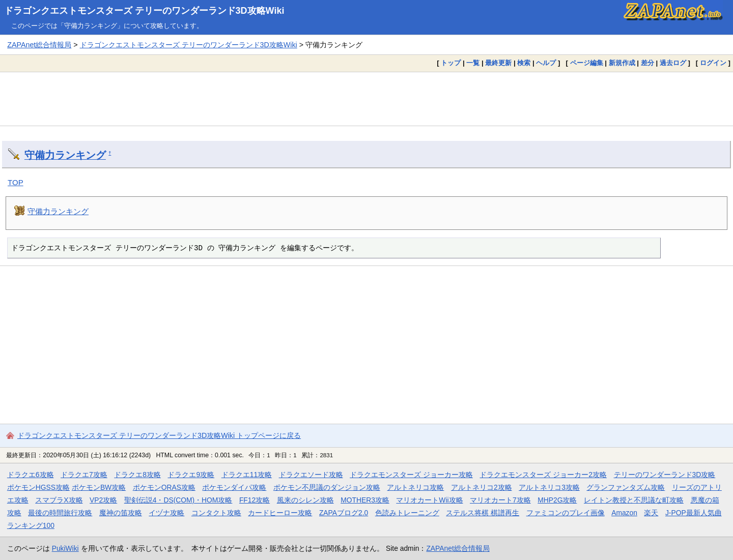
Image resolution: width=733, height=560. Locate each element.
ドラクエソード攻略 (311, 475)
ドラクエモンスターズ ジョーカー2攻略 (543, 475)
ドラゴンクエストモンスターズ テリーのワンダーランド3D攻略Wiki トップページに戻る (159, 435)
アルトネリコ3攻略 (549, 487)
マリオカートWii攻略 (429, 500)
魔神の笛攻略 (121, 513)
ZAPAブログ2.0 (344, 513)
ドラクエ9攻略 (191, 475)
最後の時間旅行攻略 (60, 513)
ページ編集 (587, 63)
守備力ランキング (65, 155)
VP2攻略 (103, 500)
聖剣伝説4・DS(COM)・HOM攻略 (178, 500)
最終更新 (498, 63)
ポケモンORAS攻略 (164, 487)
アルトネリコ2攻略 (482, 487)
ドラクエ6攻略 (31, 475)
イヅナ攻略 (166, 513)
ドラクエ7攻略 (84, 475)
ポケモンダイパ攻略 (234, 487)
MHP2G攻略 (557, 500)
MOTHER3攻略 (365, 500)
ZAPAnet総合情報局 (39, 45)
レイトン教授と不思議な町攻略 (634, 500)
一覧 (473, 63)
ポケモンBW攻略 (99, 487)
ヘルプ (546, 63)
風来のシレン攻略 (305, 500)
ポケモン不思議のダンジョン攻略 (327, 487)
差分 (647, 63)
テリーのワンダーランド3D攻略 (665, 475)
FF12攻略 (255, 500)
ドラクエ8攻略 (137, 475)
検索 (524, 63)
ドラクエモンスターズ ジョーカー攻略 (411, 475)
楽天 (651, 513)
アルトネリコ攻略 (415, 487)
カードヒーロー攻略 (280, 513)
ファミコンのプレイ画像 (566, 513)
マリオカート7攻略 (500, 500)
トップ (451, 63)
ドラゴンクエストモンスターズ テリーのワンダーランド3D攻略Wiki (144, 11)
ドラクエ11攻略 (247, 475)
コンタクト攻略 (216, 513)
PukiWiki (65, 548)
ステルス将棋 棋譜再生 (483, 513)
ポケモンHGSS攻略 (38, 487)
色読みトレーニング (407, 513)
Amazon (624, 513)
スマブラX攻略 (59, 500)
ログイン (713, 63)
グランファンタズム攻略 (626, 487)
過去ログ (673, 63)
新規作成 (622, 63)
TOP (16, 182)
